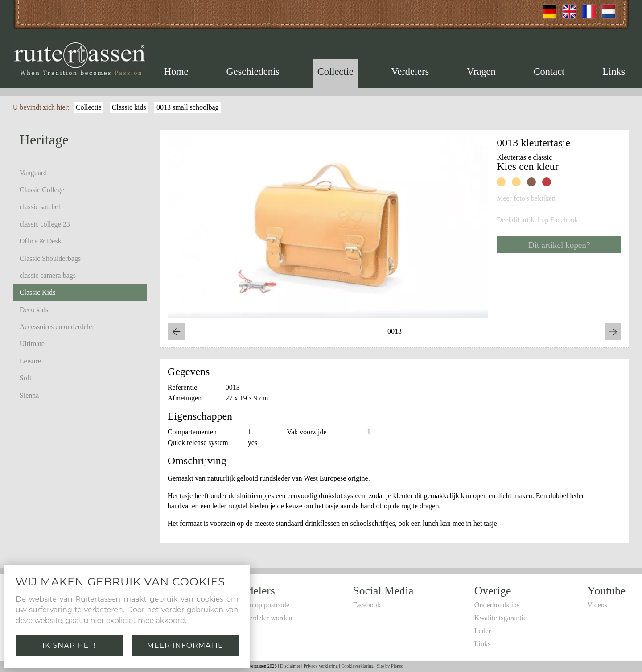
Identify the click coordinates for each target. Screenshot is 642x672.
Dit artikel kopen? (559, 245)
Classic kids (129, 107)
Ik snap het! (69, 645)
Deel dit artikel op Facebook (537, 220)
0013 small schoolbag (188, 107)
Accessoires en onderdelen (58, 327)
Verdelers (410, 72)
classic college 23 (45, 224)
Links (614, 72)
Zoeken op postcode (261, 605)
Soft (26, 378)
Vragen (481, 72)
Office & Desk (41, 241)
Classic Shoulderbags (50, 258)
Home (176, 72)
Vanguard (33, 173)
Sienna (29, 395)
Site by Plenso (390, 666)
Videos (597, 605)
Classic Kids (37, 292)
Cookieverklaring (357, 666)
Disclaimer (290, 666)
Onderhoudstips (497, 605)
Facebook (367, 605)
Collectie (335, 72)
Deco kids (34, 310)
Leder (483, 631)
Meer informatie (185, 645)
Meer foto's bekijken (526, 198)
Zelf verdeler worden (262, 618)
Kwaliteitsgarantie (500, 618)
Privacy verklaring (321, 666)
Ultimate (32, 344)
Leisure (30, 361)
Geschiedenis (253, 72)
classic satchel (40, 207)
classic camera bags (48, 275)
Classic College (42, 190)
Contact (549, 72)
